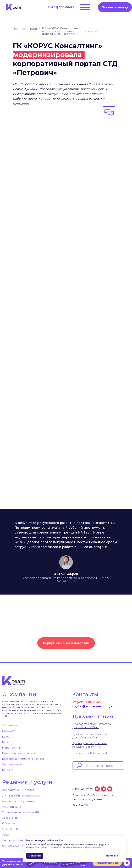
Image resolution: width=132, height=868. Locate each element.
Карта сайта (80, 805)
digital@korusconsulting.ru (93, 706)
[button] (115, 7)
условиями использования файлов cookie (83, 848)
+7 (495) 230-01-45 (86, 702)
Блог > (35, 29)
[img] (13, 7)
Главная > (20, 29)
